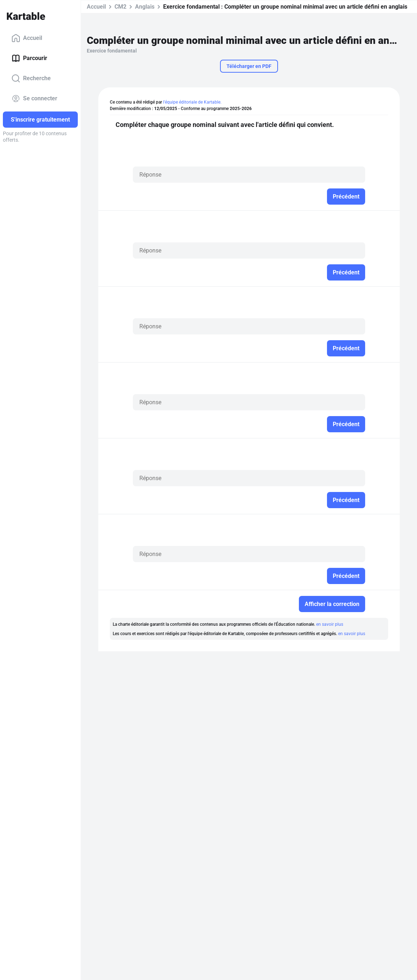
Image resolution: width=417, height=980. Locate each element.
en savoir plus (330, 624)
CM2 (120, 7)
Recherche (31, 78)
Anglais (145, 7)
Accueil (27, 38)
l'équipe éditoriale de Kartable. (192, 102)
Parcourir (29, 58)
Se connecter (34, 99)
